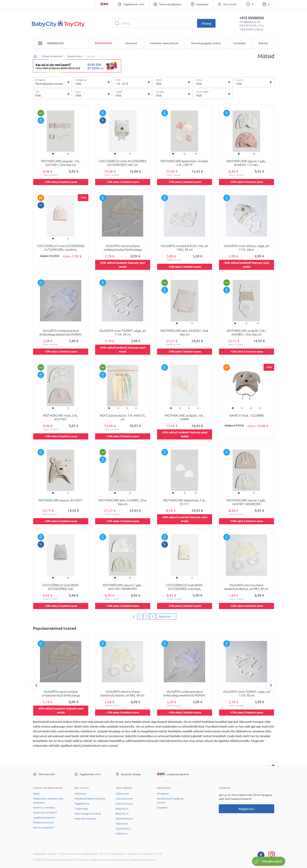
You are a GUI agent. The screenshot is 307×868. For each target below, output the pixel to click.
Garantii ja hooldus (44, 808)
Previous (36, 685)
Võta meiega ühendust (88, 814)
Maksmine (80, 794)
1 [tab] (53, 154)
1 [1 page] (134, 616)
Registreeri (246, 809)
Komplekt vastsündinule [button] (164, 43)
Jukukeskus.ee (124, 799)
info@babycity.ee (250, 22)
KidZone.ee (122, 794)
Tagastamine (82, 804)
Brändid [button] (263, 43)
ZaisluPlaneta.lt (125, 819)
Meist (36, 794)
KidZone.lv (122, 834)
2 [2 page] (140, 616)
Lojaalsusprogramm (44, 818)
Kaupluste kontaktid (45, 813)
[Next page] (166, 617)
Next (271, 685)
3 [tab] (196, 154)
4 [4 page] (153, 616)
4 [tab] (136, 408)
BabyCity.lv (122, 814)
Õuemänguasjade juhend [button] (206, 43)
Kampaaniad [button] (104, 43)
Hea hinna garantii (44, 828)
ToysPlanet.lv (123, 829)
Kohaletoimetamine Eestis (90, 799)
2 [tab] (68, 154)
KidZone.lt (122, 824)
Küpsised (162, 808)
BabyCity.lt (122, 809)
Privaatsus (163, 794)
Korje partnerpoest (85, 819)
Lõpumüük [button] (131, 43)
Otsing (206, 23)
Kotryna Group (124, 804)
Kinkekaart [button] (240, 43)
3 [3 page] (146, 616)
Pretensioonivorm (43, 823)
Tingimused (81, 809)
